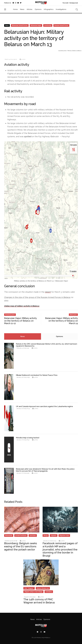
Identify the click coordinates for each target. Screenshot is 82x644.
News (22, 9)
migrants (54, 536)
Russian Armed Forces (61, 25)
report (48, 292)
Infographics (49, 9)
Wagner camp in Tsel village (33, 592)
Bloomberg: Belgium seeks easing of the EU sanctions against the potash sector (21, 546)
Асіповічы (49, 592)
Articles (29, 9)
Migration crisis (64, 536)
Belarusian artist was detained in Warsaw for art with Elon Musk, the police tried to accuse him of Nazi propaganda (45, 470)
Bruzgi (46, 536)
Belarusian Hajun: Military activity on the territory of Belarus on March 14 (61, 321)
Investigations (61, 9)
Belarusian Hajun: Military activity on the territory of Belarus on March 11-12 (20, 321)
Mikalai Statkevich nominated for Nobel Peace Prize (37, 375)
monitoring (48, 25)
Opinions (38, 9)
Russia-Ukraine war (43, 588)
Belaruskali (9, 536)
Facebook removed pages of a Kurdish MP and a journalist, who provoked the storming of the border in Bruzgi (60, 549)
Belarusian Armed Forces (20, 25)
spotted (28, 136)
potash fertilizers (21, 536)
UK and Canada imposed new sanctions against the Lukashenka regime (44, 406)
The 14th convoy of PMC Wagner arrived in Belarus (39, 601)
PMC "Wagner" (29, 588)
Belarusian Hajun (36, 25)
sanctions (33, 536)
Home (15, 9)
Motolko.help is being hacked (28, 438)
